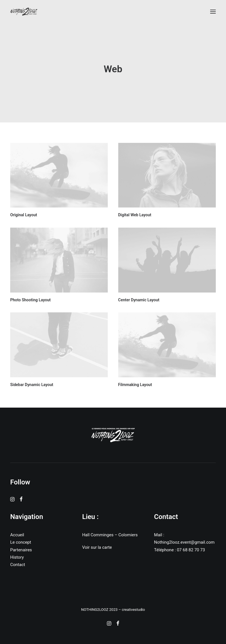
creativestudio (133, 610)
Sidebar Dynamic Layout (32, 385)
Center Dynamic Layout (139, 300)
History (17, 557)
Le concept (21, 542)
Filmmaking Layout (135, 385)
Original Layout (24, 215)
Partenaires (21, 550)
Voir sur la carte (97, 547)
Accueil (17, 535)
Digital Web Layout (135, 215)
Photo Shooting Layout (30, 300)
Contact (18, 565)
